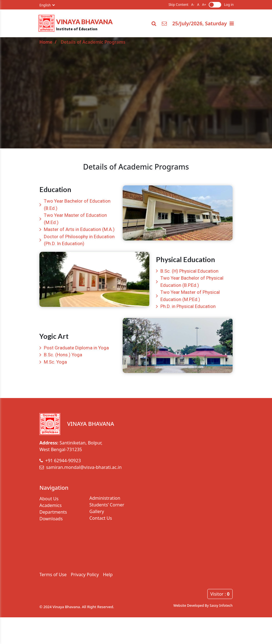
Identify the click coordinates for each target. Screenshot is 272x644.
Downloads (51, 519)
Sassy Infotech (221, 606)
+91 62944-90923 (60, 461)
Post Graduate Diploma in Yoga (76, 348)
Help (108, 575)
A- (193, 5)
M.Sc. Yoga (55, 362)
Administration (105, 498)
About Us (49, 499)
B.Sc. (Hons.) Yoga (63, 355)
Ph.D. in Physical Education (188, 306)
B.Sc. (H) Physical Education (189, 271)
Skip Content (178, 5)
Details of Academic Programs (93, 42)
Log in (229, 5)
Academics (51, 505)
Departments (53, 512)
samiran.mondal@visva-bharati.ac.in (80, 467)
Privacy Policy (85, 575)
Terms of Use (53, 575)
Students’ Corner (107, 505)
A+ (204, 5)
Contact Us (101, 518)
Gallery (97, 511)
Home (46, 42)
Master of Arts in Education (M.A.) (79, 229)
